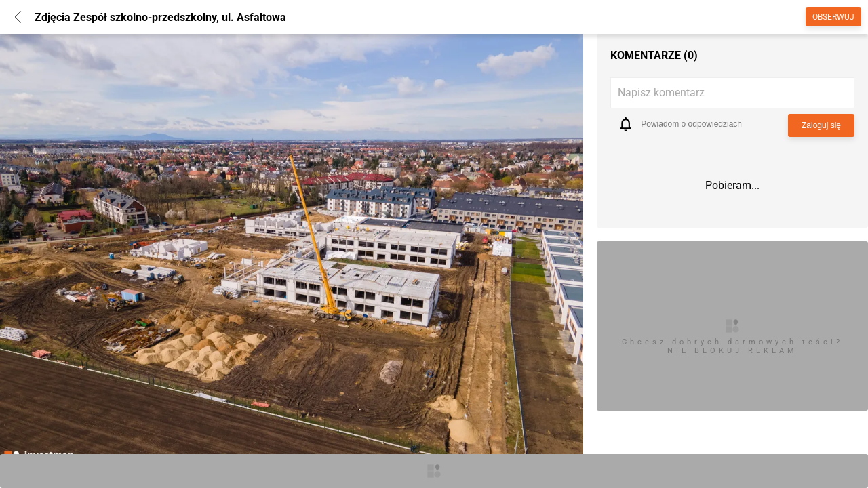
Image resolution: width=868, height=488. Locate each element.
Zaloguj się (821, 125)
